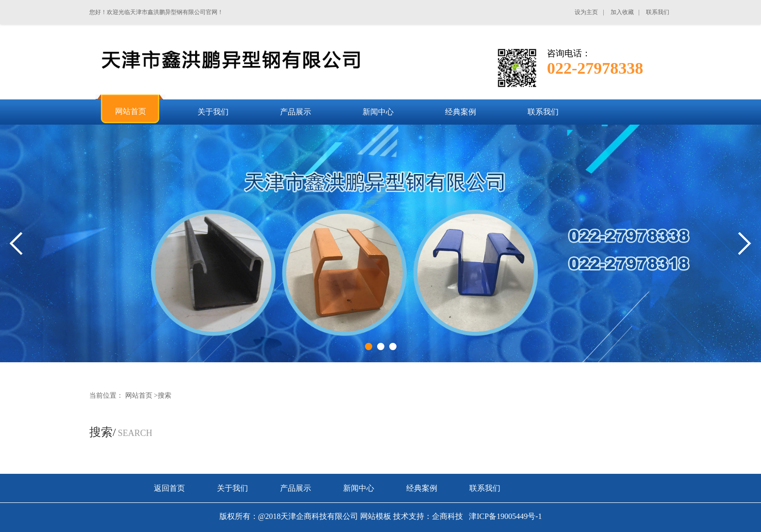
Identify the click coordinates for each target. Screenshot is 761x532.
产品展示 (296, 488)
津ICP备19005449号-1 (504, 516)
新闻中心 (359, 488)
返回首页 (169, 488)
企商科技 (447, 516)
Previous (16, 244)
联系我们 (485, 488)
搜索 (165, 395)
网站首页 (139, 395)
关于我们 (232, 488)
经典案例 (422, 488)
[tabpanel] (380, 243)
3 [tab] (393, 347)
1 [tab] (369, 347)
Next (745, 244)
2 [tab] (381, 347)
